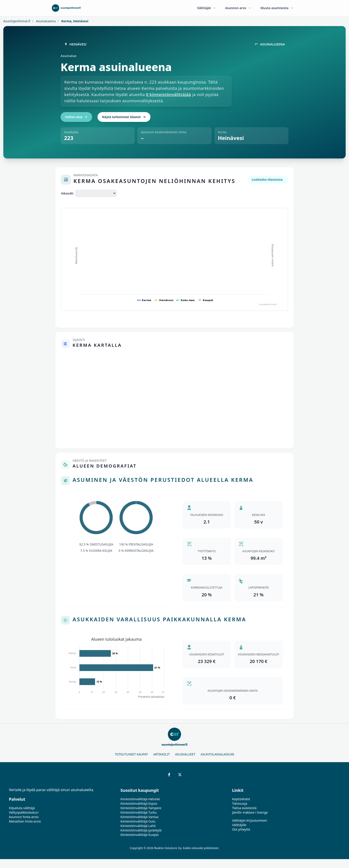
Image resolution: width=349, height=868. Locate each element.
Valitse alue (76, 117)
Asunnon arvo (238, 8)
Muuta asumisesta (277, 8)
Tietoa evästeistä (244, 808)
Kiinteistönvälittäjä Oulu (138, 821)
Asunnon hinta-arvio (24, 817)
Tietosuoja (240, 803)
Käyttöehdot (241, 799)
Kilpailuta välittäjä (22, 808)
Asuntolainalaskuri (217, 754)
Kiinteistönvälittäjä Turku (139, 812)
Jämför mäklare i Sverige (250, 812)
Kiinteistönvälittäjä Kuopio (140, 835)
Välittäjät (207, 8)
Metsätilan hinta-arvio (25, 821)
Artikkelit (162, 754)
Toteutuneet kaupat (131, 754)
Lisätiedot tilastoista (267, 180)
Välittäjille (239, 825)
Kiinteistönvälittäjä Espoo (139, 803)
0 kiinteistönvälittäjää (168, 94)
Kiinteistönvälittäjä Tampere (141, 808)
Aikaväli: (67, 193)
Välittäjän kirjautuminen (250, 820)
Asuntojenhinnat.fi (17, 21)
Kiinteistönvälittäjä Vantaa (139, 817)
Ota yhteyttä (241, 829)
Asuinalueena (46, 21)
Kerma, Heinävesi (74, 21)
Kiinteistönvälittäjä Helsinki (140, 799)
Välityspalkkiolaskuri (24, 812)
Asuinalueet (185, 754)
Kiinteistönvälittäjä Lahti (138, 826)
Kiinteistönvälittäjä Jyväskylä (141, 830)
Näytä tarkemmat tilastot (124, 117)
